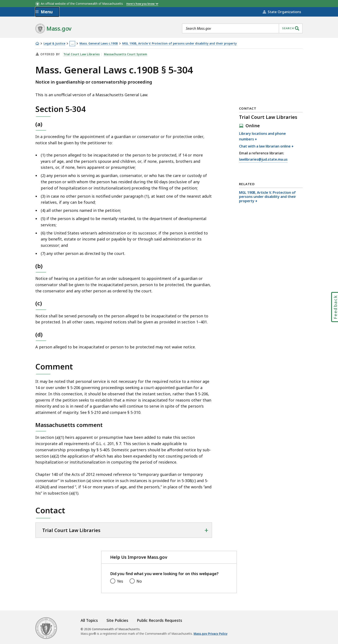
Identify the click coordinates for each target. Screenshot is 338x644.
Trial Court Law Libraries (81, 54)
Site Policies (117, 620)
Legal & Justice (54, 44)
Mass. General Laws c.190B (99, 44)
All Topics (89, 620)
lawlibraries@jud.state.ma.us (263, 160)
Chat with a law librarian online (265, 146)
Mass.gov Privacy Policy (210, 634)
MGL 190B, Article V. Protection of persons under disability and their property (179, 44)
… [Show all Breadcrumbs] (72, 43)
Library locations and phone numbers (262, 136)
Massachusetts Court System (125, 54)
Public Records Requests (160, 620)
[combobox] (242, 28)
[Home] (37, 43)
